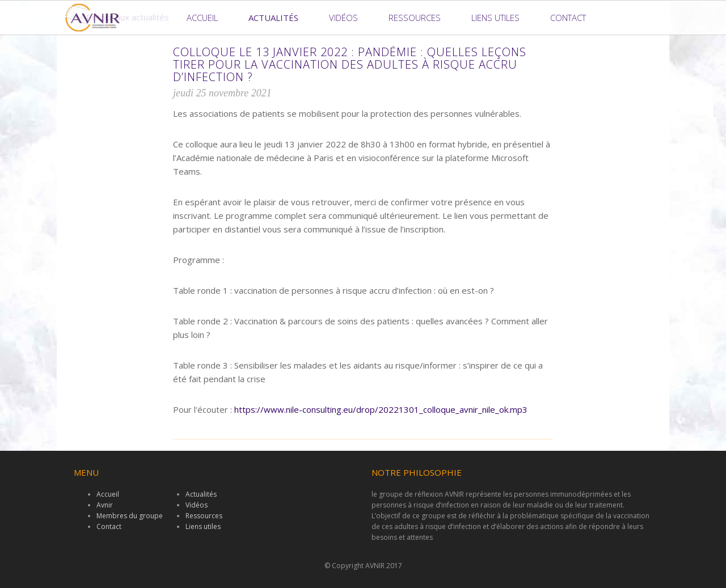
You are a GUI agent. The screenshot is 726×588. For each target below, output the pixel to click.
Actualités (273, 18)
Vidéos (343, 18)
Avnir (105, 505)
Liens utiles (495, 18)
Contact (568, 18)
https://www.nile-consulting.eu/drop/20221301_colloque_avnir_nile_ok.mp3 (381, 409)
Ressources (415, 18)
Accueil (202, 18)
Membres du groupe (130, 516)
